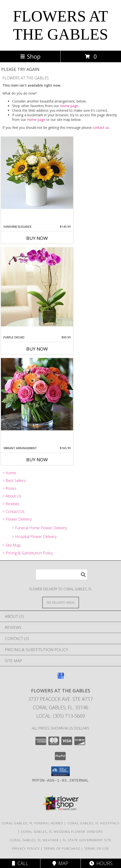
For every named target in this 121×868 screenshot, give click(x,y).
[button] (60, 771)
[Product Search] (62, 575)
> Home (9, 473)
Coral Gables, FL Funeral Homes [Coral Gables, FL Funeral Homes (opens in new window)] (32, 823)
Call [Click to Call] (20, 863)
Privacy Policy (26, 848)
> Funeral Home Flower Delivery (39, 528)
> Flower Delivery (17, 519)
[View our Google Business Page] (61, 678)
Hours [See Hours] (101, 863)
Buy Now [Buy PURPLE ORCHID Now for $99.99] (37, 349)
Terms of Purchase (62, 848)
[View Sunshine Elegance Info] (37, 173)
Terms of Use (97, 848)
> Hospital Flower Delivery (34, 537)
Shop (30, 56)
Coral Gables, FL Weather (34, 840)
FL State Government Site (87, 840)
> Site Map (12, 545)
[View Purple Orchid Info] (37, 287)
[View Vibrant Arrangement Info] (37, 394)
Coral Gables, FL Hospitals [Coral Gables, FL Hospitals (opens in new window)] (94, 823)
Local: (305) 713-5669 (61, 716)
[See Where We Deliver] (61, 602)
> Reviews (11, 504)
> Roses (9, 488)
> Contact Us (13, 511)
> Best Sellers (14, 481)
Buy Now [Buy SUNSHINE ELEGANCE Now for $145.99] (37, 238)
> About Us (12, 496)
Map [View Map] (60, 863)
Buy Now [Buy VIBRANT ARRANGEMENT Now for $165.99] (37, 460)
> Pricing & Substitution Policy (28, 553)
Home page (69, 106)
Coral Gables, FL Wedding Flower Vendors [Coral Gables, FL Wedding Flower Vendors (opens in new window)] (62, 832)
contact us (101, 127)
